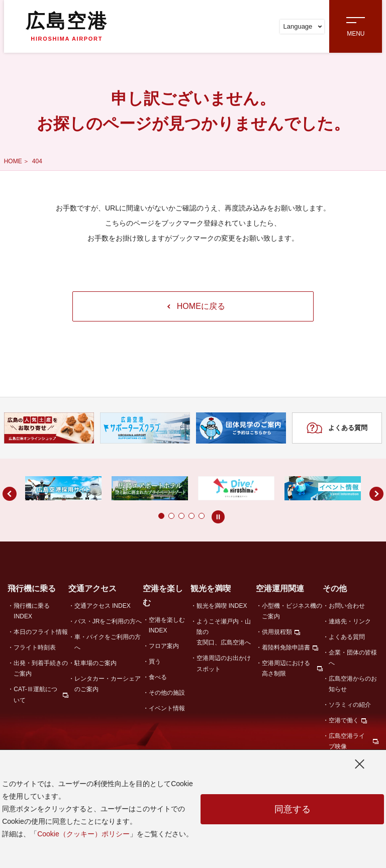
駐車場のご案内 (95, 663)
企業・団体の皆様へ (353, 658)
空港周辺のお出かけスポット (224, 663)
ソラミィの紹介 (350, 705)
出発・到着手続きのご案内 (41, 668)
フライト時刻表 (35, 647)
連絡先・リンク (350, 621)
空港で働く (344, 720)
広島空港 (67, 26)
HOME (13, 161)
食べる (158, 677)
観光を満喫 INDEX (222, 606)
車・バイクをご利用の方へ (108, 642)
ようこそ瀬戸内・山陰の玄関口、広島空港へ (224, 632)
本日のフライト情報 (41, 632)
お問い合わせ (347, 606)
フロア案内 (164, 646)
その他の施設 (167, 693)
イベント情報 (167, 708)
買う (155, 662)
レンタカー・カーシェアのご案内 (108, 684)
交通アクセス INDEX (103, 606)
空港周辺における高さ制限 (286, 668)
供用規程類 (277, 632)
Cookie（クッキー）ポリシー (83, 834)
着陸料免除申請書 (286, 647)
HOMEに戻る (196, 306)
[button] (141, 516)
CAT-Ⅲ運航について (35, 694)
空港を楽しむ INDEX (167, 625)
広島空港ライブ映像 (347, 741)
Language (302, 26)
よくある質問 (337, 428)
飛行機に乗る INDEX (32, 611)
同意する (293, 809)
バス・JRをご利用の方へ (108, 621)
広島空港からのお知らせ (353, 684)
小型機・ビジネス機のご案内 (292, 611)
